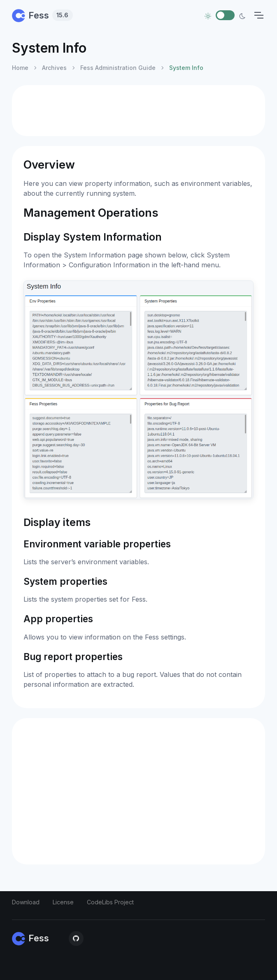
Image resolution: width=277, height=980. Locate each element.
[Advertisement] (138, 111)
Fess (42, 15)
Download (26, 902)
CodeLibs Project (110, 902)
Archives (54, 68)
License (63, 902)
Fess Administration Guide (118, 68)
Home (20, 68)
